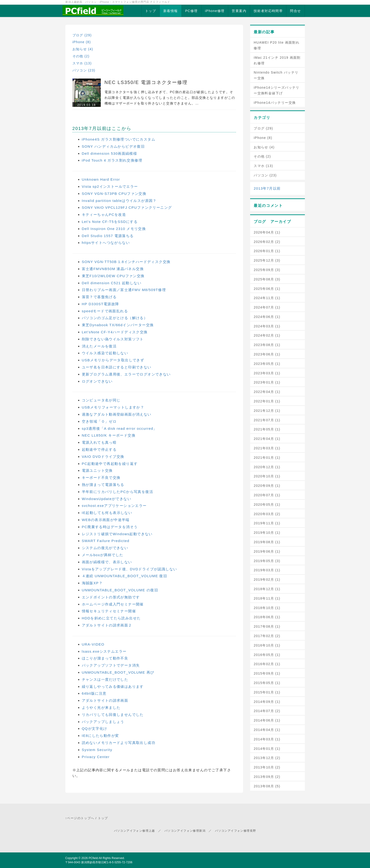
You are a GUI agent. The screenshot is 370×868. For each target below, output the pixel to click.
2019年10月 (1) (267, 533)
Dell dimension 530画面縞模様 (110, 153)
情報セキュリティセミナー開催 (109, 611)
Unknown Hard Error (101, 179)
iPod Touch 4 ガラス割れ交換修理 (112, 160)
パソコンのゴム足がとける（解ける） (115, 318)
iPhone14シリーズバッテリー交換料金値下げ (277, 90)
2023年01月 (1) (267, 382)
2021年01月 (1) (267, 458)
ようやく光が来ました (101, 707)
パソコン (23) (84, 70)
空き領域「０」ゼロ (99, 421)
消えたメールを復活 (99, 346)
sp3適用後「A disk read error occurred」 (120, 428)
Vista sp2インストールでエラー (110, 186)
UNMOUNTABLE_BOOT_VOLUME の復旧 (120, 590)
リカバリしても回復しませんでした (113, 715)
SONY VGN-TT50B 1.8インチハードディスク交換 (126, 262)
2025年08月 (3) (267, 279)
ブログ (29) (82, 35)
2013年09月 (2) (267, 777)
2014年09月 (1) (267, 702)
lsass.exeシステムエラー (104, 651)
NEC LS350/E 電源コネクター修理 (146, 82)
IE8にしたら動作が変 (101, 736)
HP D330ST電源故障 (101, 304)
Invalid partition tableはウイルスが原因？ (119, 201)
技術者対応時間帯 (268, 11)
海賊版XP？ (92, 583)
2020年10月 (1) (267, 476)
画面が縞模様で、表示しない (107, 562)
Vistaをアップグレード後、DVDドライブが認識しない (130, 569)
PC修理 (191, 11)
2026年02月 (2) (267, 242)
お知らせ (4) (83, 49)
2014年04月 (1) (267, 730)
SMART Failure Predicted (106, 541)
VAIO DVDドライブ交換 (103, 457)
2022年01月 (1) (267, 401)
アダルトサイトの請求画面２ (107, 625)
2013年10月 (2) (267, 767)
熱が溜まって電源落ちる (103, 485)
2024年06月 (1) (267, 317)
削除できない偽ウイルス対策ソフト (113, 339)
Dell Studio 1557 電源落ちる (108, 236)
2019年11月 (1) (267, 523)
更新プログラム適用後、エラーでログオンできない (126, 374)
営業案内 (239, 11)
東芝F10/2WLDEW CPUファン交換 (113, 276)
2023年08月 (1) (267, 345)
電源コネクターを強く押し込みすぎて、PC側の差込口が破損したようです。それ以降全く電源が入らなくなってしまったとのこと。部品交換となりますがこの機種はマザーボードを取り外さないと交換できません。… (170, 98)
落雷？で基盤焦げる (99, 297)
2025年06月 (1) (267, 289)
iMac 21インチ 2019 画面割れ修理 (277, 60)
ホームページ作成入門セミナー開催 (113, 604)
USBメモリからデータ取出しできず (113, 360)
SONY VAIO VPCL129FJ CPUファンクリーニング (127, 207)
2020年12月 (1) (267, 467)
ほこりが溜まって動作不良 (105, 658)
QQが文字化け (95, 728)
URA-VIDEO (93, 644)
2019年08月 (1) (267, 542)
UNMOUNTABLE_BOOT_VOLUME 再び (118, 672)
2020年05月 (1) (267, 505)
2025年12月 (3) (267, 260)
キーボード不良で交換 (101, 478)
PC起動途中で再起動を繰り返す (110, 464)
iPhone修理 (215, 11)
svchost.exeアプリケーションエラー (114, 506)
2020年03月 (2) (267, 514)
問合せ (295, 11)
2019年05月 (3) (267, 561)
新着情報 (171, 11)
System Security (97, 750)
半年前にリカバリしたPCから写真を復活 (118, 492)
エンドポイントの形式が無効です (111, 597)
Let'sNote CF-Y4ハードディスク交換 (115, 332)
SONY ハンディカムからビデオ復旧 (113, 146)
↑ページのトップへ (80, 818)
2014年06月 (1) (267, 720)
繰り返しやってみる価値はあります (113, 686)
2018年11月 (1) (267, 598)
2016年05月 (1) (267, 655)
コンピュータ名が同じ (101, 400)
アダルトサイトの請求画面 (105, 700)
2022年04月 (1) (267, 392)
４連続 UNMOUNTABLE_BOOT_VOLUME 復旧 (125, 576)
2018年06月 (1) (267, 617)
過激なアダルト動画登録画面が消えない (117, 414)
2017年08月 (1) (267, 626)
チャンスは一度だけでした (105, 679)
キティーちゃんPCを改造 (104, 215)
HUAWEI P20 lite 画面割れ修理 (277, 45)
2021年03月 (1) (267, 448)
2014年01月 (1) (267, 749)
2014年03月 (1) (267, 739)
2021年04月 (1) (267, 439)
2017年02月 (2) (267, 636)
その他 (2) (81, 56)
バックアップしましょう (103, 722)
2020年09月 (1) (267, 486)
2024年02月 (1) (267, 335)
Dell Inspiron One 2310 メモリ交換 (114, 229)
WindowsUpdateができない (107, 499)
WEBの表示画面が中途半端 (106, 520)
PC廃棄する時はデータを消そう (110, 527)
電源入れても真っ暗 (99, 442)
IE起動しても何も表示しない (107, 513)
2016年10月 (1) (267, 645)
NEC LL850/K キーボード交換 (109, 435)
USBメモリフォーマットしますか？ (113, 407)
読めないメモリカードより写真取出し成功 (119, 743)
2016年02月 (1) (267, 664)
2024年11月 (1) (267, 298)
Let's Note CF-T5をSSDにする (110, 222)
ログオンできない (97, 381)
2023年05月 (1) (267, 364)
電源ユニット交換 (97, 470)
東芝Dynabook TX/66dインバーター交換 (118, 325)
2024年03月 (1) (267, 326)
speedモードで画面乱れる (105, 311)
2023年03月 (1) (267, 373)
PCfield (93, 858)
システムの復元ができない (105, 548)
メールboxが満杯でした (103, 555)
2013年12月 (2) (267, 758)
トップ (151, 11)
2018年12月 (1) (267, 589)
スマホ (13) (82, 63)
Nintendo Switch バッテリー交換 (276, 75)
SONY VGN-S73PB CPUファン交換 (114, 194)
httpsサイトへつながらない (106, 243)
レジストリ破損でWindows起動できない (117, 534)
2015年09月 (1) (267, 673)
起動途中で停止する (99, 449)
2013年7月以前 (267, 188)
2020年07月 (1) (267, 495)
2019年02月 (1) (267, 580)
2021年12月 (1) (267, 411)
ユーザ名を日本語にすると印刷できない (117, 367)
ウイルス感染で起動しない (105, 353)
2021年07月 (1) (267, 420)
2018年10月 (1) (267, 608)
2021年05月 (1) (267, 429)
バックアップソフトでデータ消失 (111, 665)
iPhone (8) (82, 42)
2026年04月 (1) (267, 232)
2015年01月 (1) (267, 692)
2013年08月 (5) (267, 786)
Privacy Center (96, 757)
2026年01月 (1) (267, 251)
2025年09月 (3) (267, 270)
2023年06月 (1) (267, 354)
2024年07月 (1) (267, 307)
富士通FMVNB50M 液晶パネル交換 (113, 269)
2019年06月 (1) (267, 551)
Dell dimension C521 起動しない (112, 283)
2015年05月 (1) (267, 683)
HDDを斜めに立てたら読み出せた (111, 618)
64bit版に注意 (94, 693)
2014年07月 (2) (267, 711)
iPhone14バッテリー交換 (275, 103)
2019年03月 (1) (267, 570)
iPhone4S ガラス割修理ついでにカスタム (119, 139)
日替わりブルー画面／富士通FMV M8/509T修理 (124, 290)
